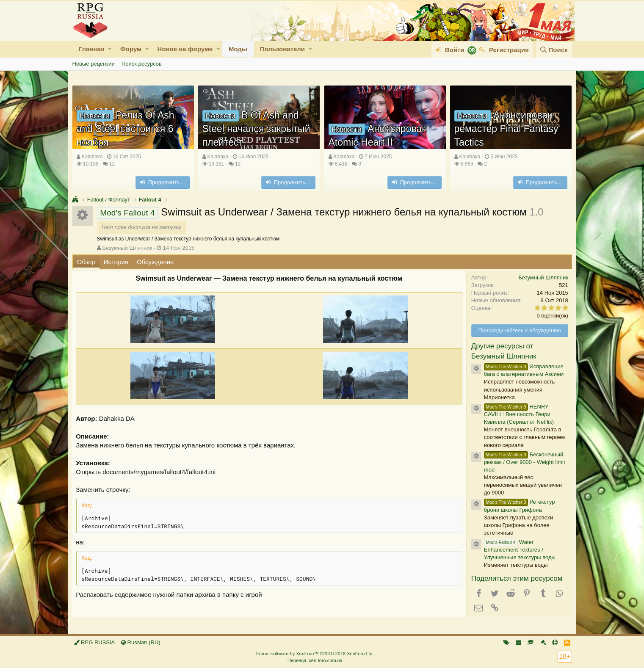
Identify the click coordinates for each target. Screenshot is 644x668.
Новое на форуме (185, 49)
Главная (92, 49)
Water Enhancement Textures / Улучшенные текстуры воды (519, 550)
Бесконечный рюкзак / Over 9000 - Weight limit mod (524, 462)
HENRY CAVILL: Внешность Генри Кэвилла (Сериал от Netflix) (518, 414)
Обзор (86, 262)
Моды (238, 49)
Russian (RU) (141, 642)
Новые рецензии (94, 64)
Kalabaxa (92, 157)
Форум (131, 49)
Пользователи (282, 49)
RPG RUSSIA (95, 642)
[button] (110, 49)
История (116, 262)
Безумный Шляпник (127, 248)
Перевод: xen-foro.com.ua (315, 660)
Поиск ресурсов (142, 64)
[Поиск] (554, 50)
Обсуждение (155, 262)
